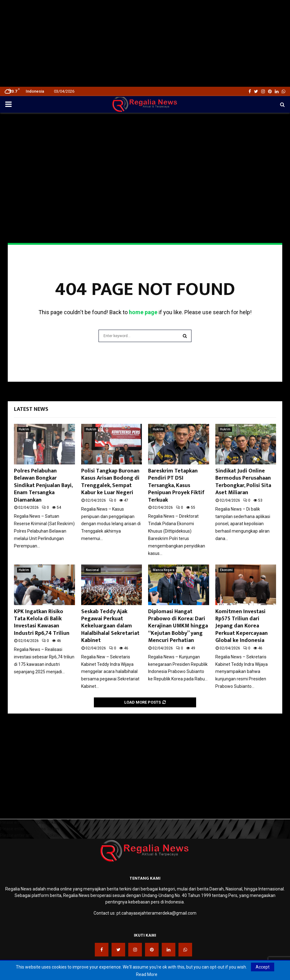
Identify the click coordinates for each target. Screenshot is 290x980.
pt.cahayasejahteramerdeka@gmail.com (156, 913)
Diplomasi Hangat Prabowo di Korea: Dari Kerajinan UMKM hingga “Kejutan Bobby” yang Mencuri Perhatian (178, 626)
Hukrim (24, 429)
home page (143, 312)
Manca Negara (164, 570)
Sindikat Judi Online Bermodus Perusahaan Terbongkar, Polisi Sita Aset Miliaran (243, 482)
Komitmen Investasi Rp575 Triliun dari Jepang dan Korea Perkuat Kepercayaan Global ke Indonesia (242, 626)
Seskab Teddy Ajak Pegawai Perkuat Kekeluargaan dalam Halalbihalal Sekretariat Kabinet (110, 626)
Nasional (92, 570)
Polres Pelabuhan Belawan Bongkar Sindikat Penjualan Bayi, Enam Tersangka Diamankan (43, 486)
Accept (263, 967)
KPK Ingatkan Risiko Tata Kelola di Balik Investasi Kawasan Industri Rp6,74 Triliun (42, 622)
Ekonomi (226, 570)
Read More (147, 974)
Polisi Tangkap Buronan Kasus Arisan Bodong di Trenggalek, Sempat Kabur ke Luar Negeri (110, 482)
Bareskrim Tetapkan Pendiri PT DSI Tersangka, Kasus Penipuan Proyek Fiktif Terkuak (176, 486)
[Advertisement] (145, 43)
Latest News (31, 409)
